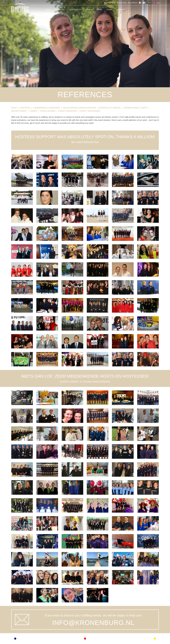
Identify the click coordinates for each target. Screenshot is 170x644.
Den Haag (122, 3)
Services (60, 9)
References (75, 9)
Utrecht (133, 3)
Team (109, 9)
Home (48, 9)
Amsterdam (110, 3)
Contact (120, 9)
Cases (89, 9)
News (99, 9)
